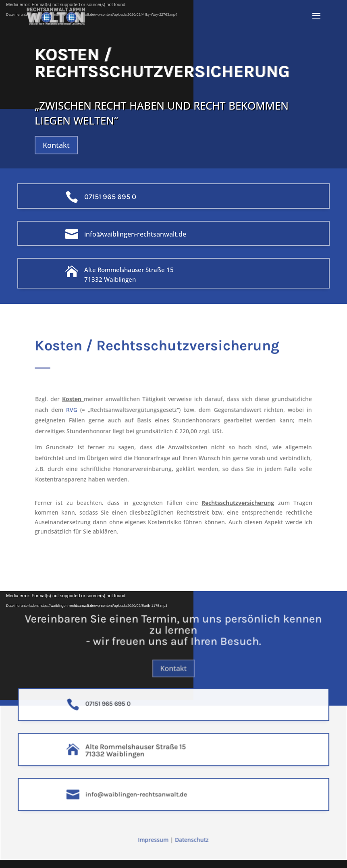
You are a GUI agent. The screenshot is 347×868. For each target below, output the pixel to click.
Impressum (155, 841)
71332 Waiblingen (110, 279)
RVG (77, 411)
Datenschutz (191, 841)
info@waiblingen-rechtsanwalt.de (135, 234)
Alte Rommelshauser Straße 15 (129, 270)
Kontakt (56, 145)
